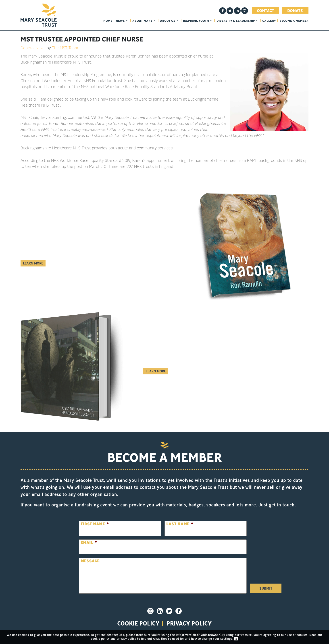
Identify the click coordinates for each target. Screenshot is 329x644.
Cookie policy (138, 623)
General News (33, 48)
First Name (95, 524)
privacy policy (189, 623)
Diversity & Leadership (237, 21)
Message (90, 561)
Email (89, 542)
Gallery (269, 21)
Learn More (33, 263)
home (108, 21)
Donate (295, 10)
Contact (265, 10)
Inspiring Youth (197, 21)
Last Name (180, 524)
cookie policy (100, 639)
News (122, 21)
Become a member (294, 21)
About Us (169, 21)
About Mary (144, 21)
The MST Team (65, 48)
